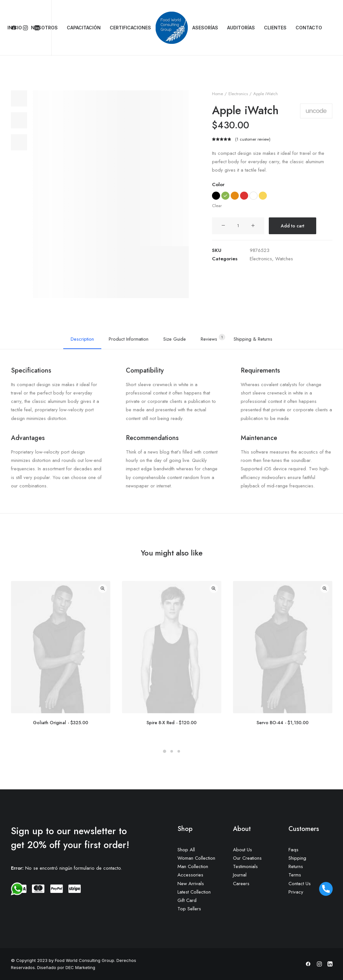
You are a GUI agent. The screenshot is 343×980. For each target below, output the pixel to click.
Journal (240, 875)
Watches (284, 259)
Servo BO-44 (282, 723)
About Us (242, 850)
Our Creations (247, 858)
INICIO (15, 28)
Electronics (238, 94)
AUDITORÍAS (241, 28)
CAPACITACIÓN (84, 28)
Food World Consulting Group (85, 960)
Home (217, 94)
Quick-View (103, 589)
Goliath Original (61, 723)
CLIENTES (275, 28)
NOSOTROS (44, 28)
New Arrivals (191, 884)
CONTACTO (309, 28)
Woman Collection (196, 858)
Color (218, 185)
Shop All (186, 850)
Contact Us (300, 884)
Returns (296, 866)
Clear (217, 206)
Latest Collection (194, 892)
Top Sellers (189, 909)
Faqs (293, 850)
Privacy (296, 892)
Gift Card (187, 900)
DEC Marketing (80, 967)
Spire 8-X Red (171, 723)
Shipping (297, 858)
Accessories (190, 875)
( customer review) (253, 139)
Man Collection (193, 866)
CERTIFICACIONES (130, 28)
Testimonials (245, 866)
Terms (295, 875)
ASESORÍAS (205, 28)
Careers (241, 884)
